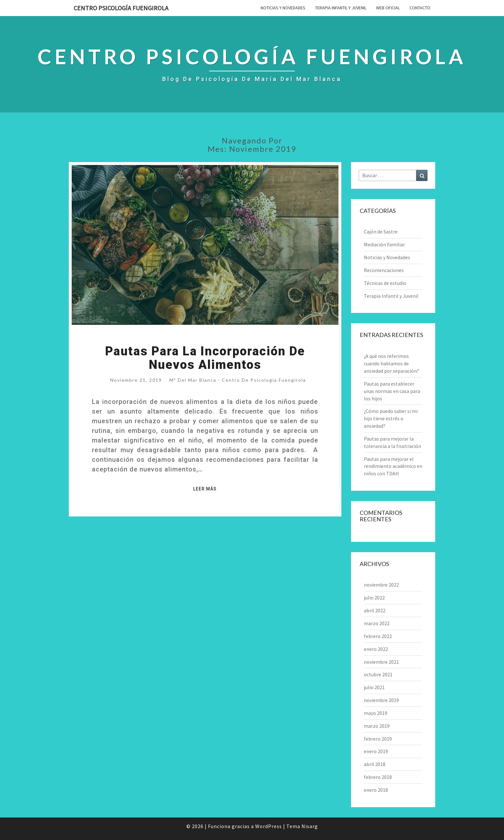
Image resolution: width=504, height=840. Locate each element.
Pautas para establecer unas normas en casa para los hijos (392, 391)
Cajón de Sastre (381, 232)
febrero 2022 (378, 636)
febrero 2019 (378, 739)
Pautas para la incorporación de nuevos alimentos (205, 358)
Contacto (420, 8)
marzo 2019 (377, 726)
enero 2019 (376, 751)
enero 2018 (376, 790)
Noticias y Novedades (283, 8)
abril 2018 (375, 764)
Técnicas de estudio (385, 283)
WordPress (269, 826)
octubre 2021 (378, 674)
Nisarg (310, 826)
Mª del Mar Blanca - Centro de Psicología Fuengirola (238, 380)
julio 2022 (374, 598)
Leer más (207, 488)
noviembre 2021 (381, 662)
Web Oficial (388, 8)
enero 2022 (376, 649)
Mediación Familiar (384, 244)
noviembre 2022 (381, 585)
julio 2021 (374, 687)
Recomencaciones (384, 270)
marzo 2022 (377, 623)
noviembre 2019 (381, 700)
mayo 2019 (376, 713)
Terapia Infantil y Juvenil (341, 8)
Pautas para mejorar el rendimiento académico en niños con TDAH (393, 466)
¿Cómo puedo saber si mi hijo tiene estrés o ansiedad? (391, 418)
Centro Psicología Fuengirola (121, 8)
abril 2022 (375, 610)
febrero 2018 (378, 777)
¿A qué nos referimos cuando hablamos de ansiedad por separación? (392, 363)
